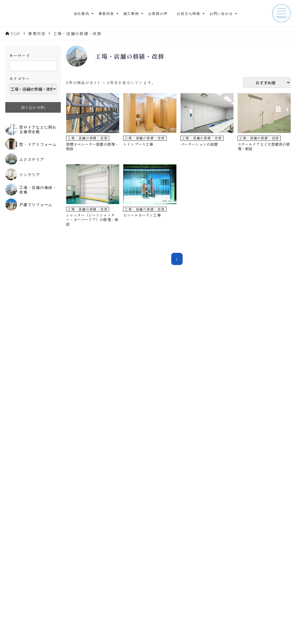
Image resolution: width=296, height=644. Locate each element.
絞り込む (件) (33, 107)
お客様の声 (158, 13)
